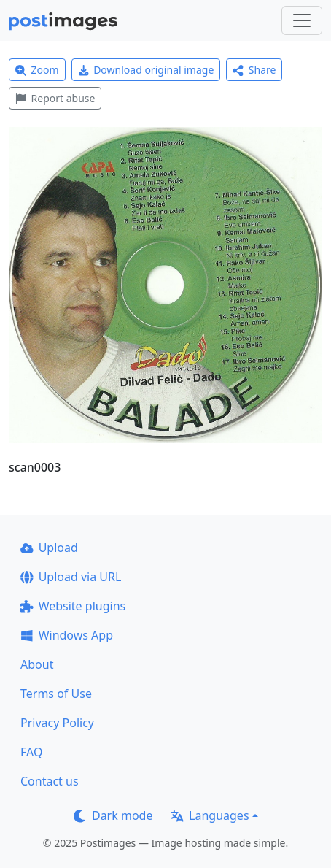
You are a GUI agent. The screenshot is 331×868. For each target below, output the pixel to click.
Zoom (37, 70)
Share (254, 70)
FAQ (31, 752)
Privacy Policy (57, 723)
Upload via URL (71, 577)
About (37, 664)
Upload (49, 548)
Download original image (146, 70)
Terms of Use (56, 694)
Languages (210, 815)
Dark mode (113, 815)
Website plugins (73, 606)
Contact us (50, 781)
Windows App (67, 635)
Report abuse (55, 98)
